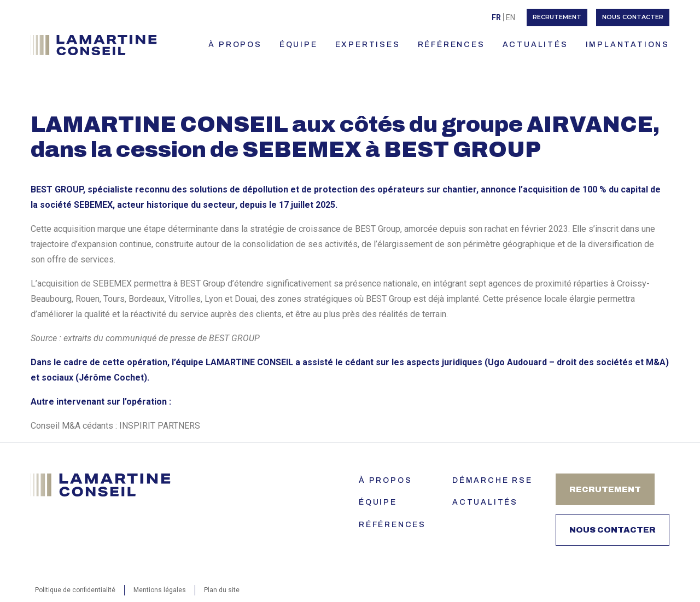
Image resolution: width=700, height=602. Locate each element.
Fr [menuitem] (496, 17)
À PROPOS (235, 45)
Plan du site (222, 590)
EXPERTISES (368, 45)
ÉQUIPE (299, 45)
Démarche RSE (492, 480)
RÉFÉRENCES (451, 45)
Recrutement (557, 17)
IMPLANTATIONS (628, 45)
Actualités (485, 502)
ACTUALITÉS (535, 45)
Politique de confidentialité (75, 590)
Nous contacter (633, 17)
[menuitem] (496, 17)
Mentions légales (160, 590)
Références (392, 525)
